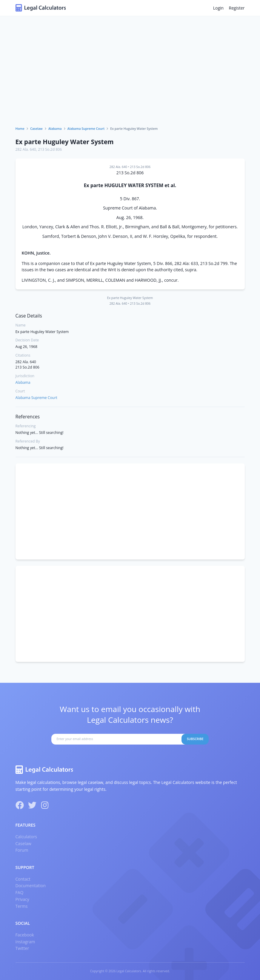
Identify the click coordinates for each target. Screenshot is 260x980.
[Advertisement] (130, 82)
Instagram (25, 942)
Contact (23, 879)
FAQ (20, 892)
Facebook (25, 935)
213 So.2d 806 (50, 149)
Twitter (22, 948)
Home (20, 129)
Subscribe (195, 739)
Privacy (22, 899)
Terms (22, 906)
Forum (22, 850)
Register (237, 8)
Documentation (31, 886)
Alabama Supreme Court (86, 129)
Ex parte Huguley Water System (65, 142)
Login (218, 8)
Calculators (26, 837)
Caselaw (36, 129)
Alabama (55, 129)
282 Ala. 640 (26, 149)
